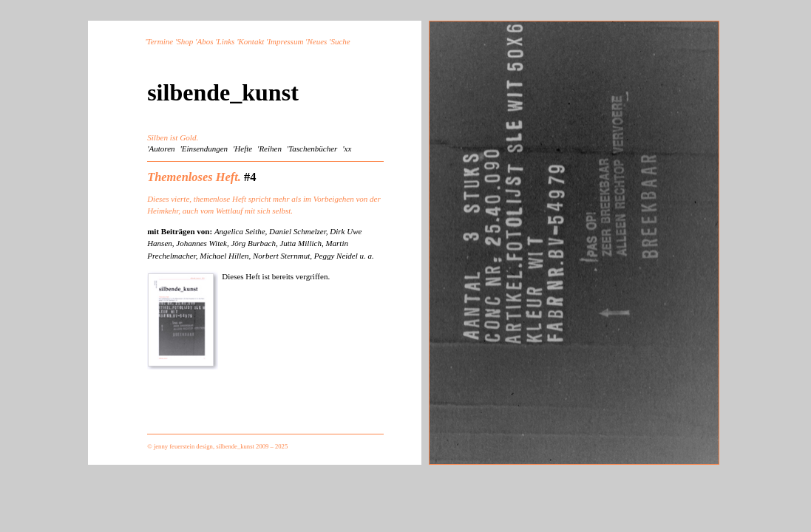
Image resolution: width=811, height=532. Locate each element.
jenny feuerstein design (183, 446)
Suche (340, 41)
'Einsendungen (204, 149)
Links (226, 41)
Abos (205, 41)
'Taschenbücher (312, 149)
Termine (160, 41)
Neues (317, 41)
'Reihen (269, 149)
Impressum (285, 41)
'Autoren (161, 149)
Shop (185, 41)
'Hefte (242, 149)
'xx (347, 149)
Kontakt (252, 41)
